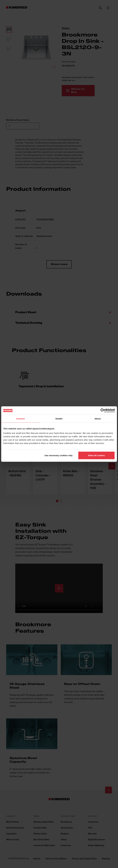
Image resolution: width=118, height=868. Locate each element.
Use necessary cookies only (59, 455)
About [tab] (98, 419)
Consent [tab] (20, 419)
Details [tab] (59, 419)
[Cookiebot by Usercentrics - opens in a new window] (103, 411)
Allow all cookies (96, 455)
